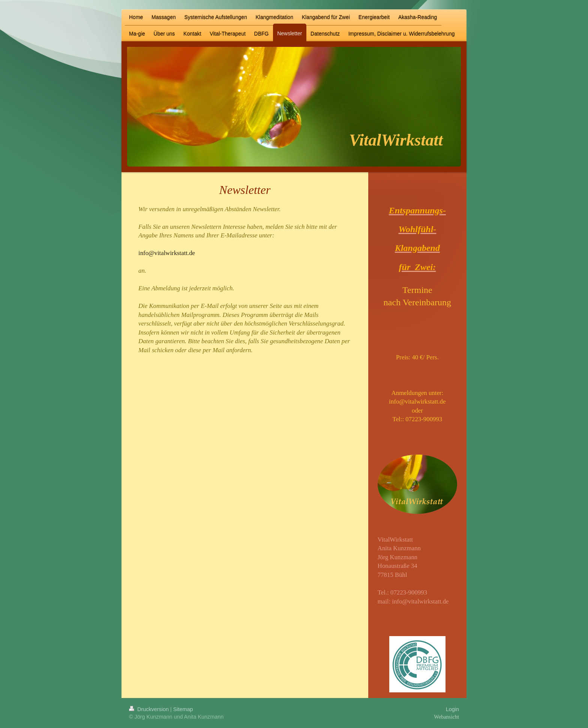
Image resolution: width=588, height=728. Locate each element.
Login (452, 709)
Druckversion (150, 709)
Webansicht (446, 717)
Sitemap (183, 709)
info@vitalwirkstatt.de (421, 601)
